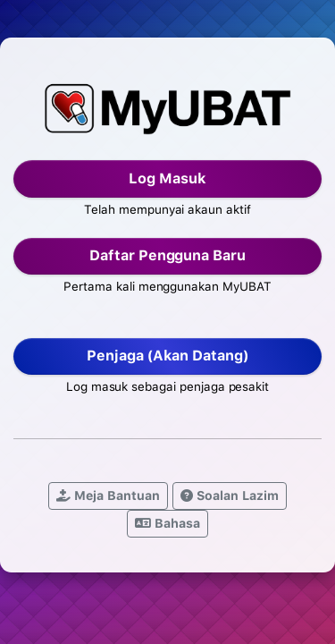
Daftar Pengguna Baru (167, 255)
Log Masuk (167, 178)
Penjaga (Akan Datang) (167, 356)
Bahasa (167, 523)
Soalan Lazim (230, 496)
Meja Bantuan (108, 496)
